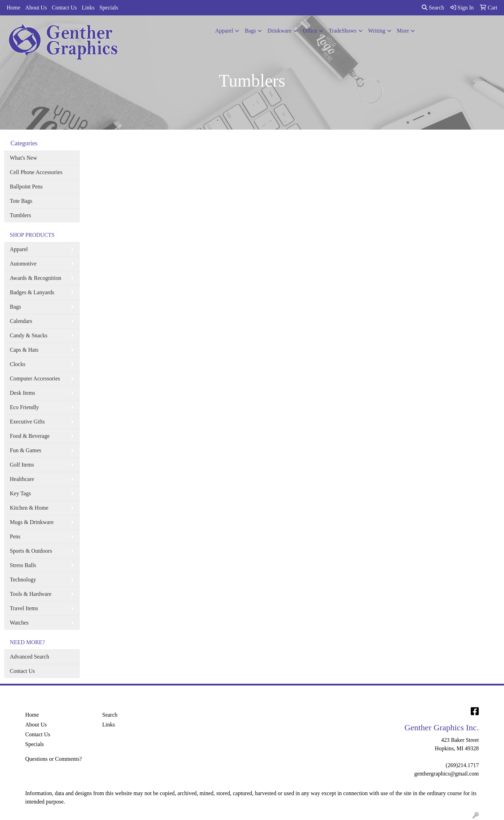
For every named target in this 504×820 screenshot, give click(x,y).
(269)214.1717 (462, 765)
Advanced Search (29, 657)
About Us (36, 8)
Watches (19, 623)
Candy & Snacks (29, 335)
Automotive (23, 264)
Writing (377, 31)
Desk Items (22, 393)
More (403, 31)
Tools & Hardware (31, 594)
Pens (15, 536)
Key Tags (20, 493)
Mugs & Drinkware (32, 522)
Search (433, 8)
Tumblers (20, 215)
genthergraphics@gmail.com (446, 774)
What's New (23, 158)
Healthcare (22, 479)
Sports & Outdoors (31, 551)
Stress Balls (23, 565)
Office (310, 31)
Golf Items (22, 465)
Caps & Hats (24, 350)
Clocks (17, 364)
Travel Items (24, 608)
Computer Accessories (35, 378)
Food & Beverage (30, 436)
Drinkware (279, 31)
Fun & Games (26, 450)
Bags (250, 31)
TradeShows (342, 31)
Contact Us (64, 8)
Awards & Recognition (36, 278)
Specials (109, 8)
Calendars (21, 321)
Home (13, 8)
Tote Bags (21, 201)
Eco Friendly (24, 407)
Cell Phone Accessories (36, 172)
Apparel (224, 31)
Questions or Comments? (54, 759)
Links (88, 8)
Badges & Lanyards (32, 292)
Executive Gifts (27, 422)
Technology (23, 580)
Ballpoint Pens (26, 187)
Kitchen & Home (29, 508)
